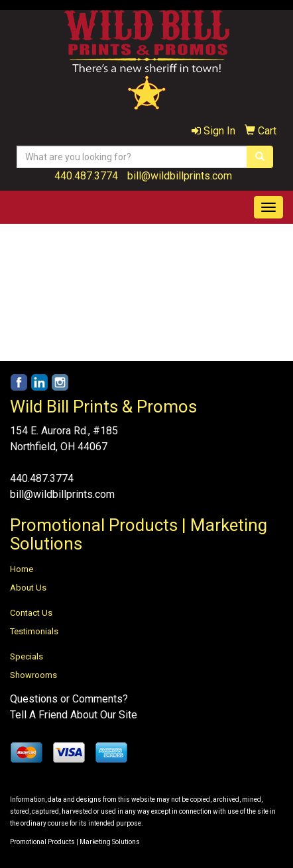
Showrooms (33, 675)
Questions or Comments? (69, 699)
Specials (27, 656)
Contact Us (31, 613)
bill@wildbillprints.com (180, 176)
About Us (28, 588)
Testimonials (34, 631)
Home (22, 569)
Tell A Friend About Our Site (74, 715)
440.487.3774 (86, 176)
